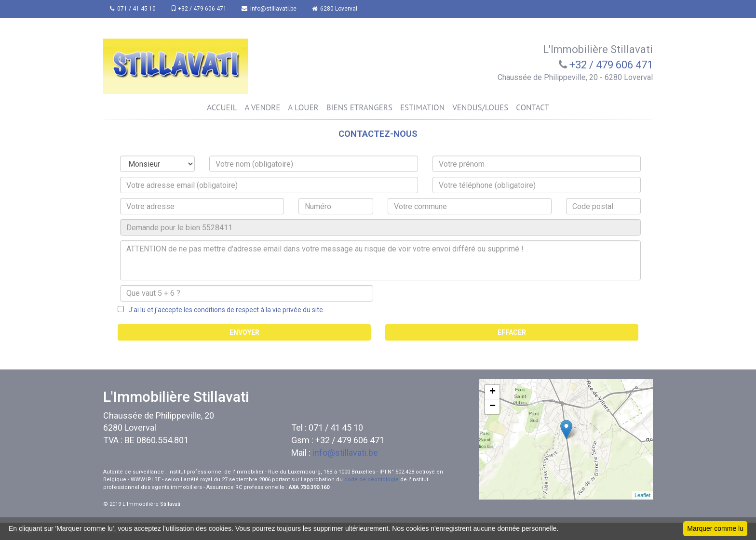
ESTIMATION (422, 107)
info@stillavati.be (270, 9)
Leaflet (642, 495)
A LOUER (303, 107)
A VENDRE (262, 107)
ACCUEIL (222, 107)
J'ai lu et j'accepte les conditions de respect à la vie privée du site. (224, 310)
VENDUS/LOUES (480, 107)
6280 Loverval (336, 9)
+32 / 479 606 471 (200, 9)
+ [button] (493, 392)
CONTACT (533, 107)
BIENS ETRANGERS (359, 107)
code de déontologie (371, 480)
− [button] (493, 407)
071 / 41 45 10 (133, 9)
